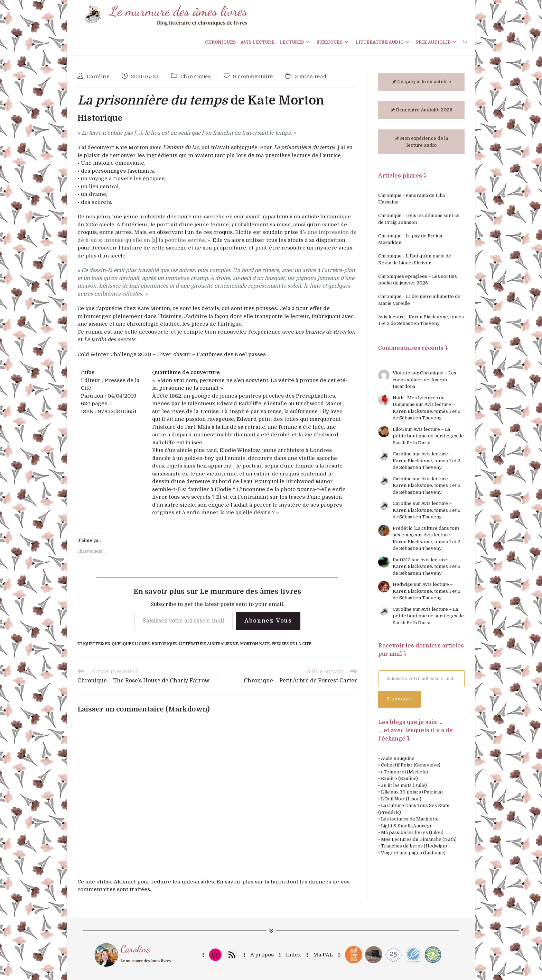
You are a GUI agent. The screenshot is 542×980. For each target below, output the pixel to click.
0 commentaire (253, 76)
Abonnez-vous (268, 621)
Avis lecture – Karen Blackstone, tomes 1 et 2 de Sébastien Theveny (427, 411)
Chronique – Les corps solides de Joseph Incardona (424, 380)
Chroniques (196, 76)
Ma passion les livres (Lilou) (412, 832)
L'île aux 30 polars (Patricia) (412, 792)
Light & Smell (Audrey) (406, 826)
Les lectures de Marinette (410, 819)
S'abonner (400, 699)
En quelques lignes (127, 644)
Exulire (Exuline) (399, 778)
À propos (262, 955)
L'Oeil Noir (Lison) (401, 799)
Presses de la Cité (292, 644)
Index (293, 955)
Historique (164, 644)
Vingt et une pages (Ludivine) (413, 853)
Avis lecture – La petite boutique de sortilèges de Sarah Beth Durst (428, 436)
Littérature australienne (208, 644)
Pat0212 (402, 560)
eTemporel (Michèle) (404, 772)
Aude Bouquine (398, 758)
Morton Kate (255, 644)
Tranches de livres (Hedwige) (414, 846)
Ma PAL (323, 955)
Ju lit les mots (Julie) (404, 785)
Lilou (398, 429)
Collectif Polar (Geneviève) (411, 765)
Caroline (98, 76)
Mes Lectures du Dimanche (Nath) (419, 839)
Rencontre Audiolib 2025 (424, 110)
